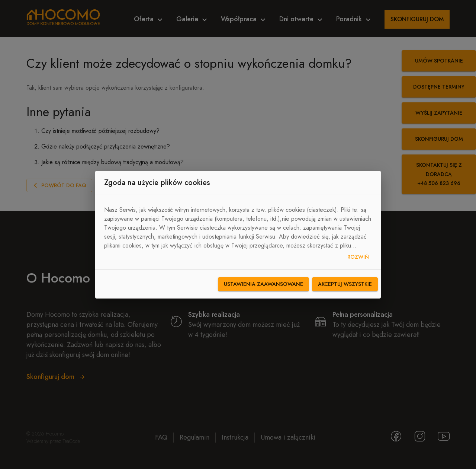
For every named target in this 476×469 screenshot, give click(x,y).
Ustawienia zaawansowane (263, 284)
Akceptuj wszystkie (345, 284)
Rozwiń (358, 257)
